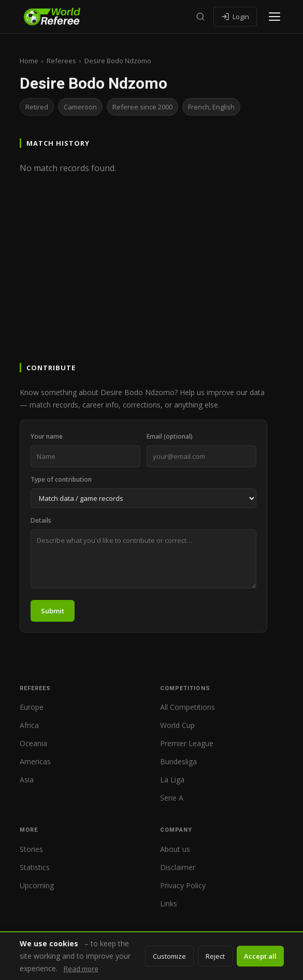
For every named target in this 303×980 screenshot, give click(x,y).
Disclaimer (178, 867)
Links (169, 904)
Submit (53, 611)
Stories (31, 849)
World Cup (177, 725)
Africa (29, 725)
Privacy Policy (183, 885)
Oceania (33, 743)
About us (175, 849)
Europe (32, 707)
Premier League (187, 743)
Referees (61, 61)
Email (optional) (170, 436)
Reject (215, 956)
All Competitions (187, 707)
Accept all (260, 956)
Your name (47, 436)
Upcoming (37, 885)
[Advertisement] (151, 283)
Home (29, 61)
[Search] (200, 17)
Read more (81, 969)
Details (41, 520)
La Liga (172, 780)
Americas (35, 761)
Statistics (35, 867)
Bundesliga (178, 761)
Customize (169, 956)
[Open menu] (275, 17)
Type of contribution (61, 479)
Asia (27, 780)
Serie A (172, 798)
